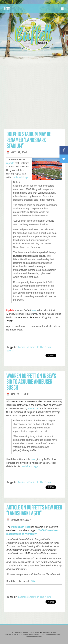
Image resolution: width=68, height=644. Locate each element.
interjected (33, 408)
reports (10, 163)
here (33, 459)
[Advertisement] (34, 88)
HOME (7, 9)
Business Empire (27, 347)
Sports (10, 351)
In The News (44, 347)
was (34, 310)
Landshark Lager (20, 177)
